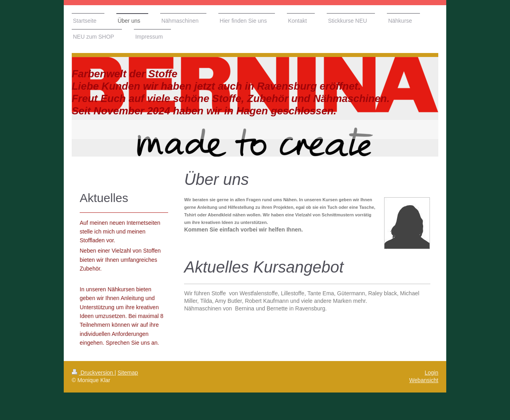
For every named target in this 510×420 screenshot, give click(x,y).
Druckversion (93, 373)
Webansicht (424, 380)
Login (432, 373)
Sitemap (128, 373)
